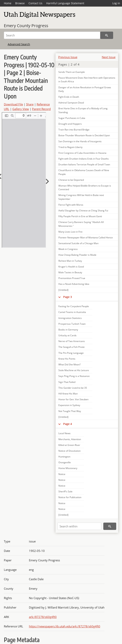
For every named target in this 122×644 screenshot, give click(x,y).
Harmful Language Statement (65, 3)
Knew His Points (67, 359)
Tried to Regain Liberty (70, 147)
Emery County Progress (26, 26)
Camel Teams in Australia (72, 312)
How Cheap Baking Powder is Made (77, 255)
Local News (64, 433)
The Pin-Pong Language (71, 353)
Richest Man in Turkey (70, 261)
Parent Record (41, 109)
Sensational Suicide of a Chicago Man (78, 243)
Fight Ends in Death (69, 97)
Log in (116, 3)
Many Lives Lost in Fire (70, 232)
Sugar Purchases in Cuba (72, 118)
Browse (20, 3)
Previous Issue (68, 57)
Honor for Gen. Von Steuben (73, 399)
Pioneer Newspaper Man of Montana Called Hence (86, 238)
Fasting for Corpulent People (74, 306)
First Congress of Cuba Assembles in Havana (82, 153)
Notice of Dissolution (69, 451)
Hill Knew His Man (68, 394)
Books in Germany (68, 330)
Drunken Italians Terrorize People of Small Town (84, 164)
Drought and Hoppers (70, 124)
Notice (62, 474)
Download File (13, 104)
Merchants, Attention (70, 439)
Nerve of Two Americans (72, 341)
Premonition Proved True (72, 278)
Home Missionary (68, 468)
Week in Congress (68, 249)
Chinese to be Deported (71, 180)
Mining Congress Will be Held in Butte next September (81, 197)
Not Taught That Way (70, 411)
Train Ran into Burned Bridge (74, 130)
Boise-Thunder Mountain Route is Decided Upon (84, 135)
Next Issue (109, 57)
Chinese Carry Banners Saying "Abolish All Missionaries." (81, 224)
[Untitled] (63, 290)
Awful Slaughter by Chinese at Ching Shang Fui (83, 211)
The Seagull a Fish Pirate (72, 347)
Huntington (64, 457)
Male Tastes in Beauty (70, 272)
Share (30, 104)
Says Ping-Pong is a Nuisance (74, 376)
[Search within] (79, 526)
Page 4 (68, 424)
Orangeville (65, 462)
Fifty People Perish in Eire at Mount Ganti (80, 216)
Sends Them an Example (72, 72)
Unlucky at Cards (67, 335)
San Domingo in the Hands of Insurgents (80, 141)
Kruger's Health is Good (71, 267)
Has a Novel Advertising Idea (74, 284)
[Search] (52, 35)
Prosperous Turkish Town (72, 324)
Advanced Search (19, 44)
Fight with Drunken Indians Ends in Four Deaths (84, 159)
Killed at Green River (69, 445)
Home (8, 3)
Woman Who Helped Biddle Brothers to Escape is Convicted (85, 187)
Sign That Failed (67, 382)
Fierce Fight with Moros (71, 205)
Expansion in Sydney (69, 405)
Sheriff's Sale (65, 491)
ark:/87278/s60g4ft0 (43, 617)
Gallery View (21, 109)
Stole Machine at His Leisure (74, 370)
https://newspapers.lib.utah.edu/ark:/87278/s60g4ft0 (65, 626)
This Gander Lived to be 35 (73, 388)
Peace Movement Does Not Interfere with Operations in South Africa (87, 80)
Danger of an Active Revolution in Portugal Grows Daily (85, 89)
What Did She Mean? (69, 364)
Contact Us (35, 3)
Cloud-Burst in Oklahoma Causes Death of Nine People (84, 172)
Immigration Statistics (70, 318)
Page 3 (68, 297)
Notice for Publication (70, 497)
